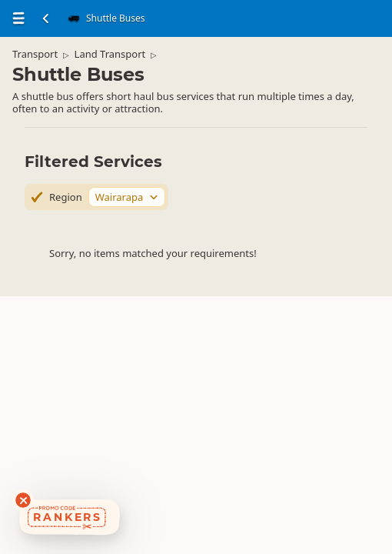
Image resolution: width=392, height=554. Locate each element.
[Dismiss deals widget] (23, 500)
